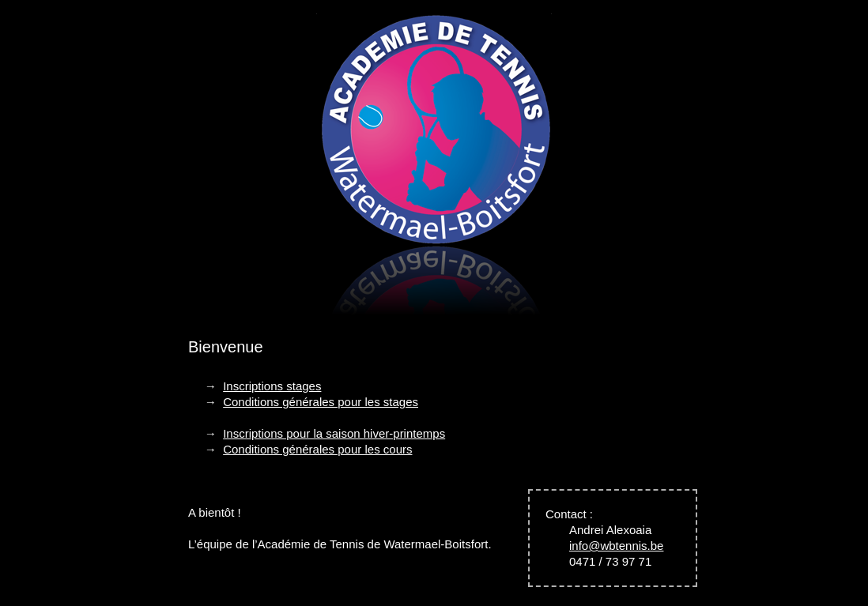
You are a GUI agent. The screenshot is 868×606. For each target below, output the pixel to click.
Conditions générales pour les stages (321, 402)
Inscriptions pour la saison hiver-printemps (334, 433)
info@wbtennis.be (616, 546)
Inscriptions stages (272, 386)
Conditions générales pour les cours (317, 449)
